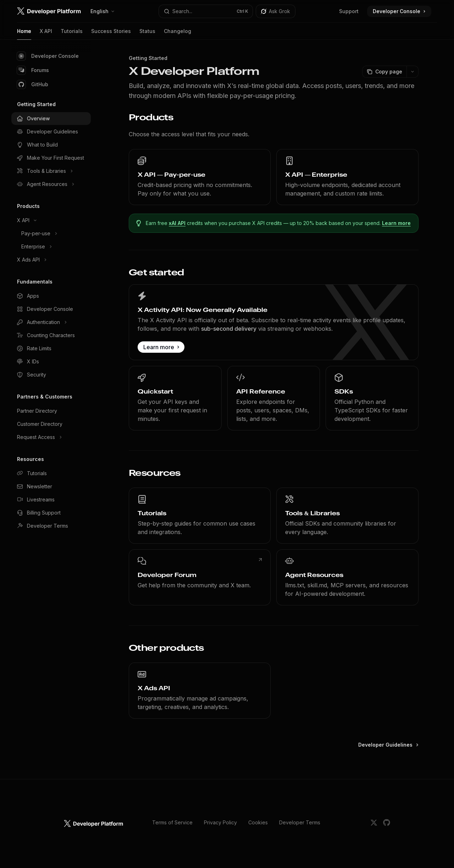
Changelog (178, 34)
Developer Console (48, 56)
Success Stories (111, 34)
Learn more (397, 223)
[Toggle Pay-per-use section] (51, 234)
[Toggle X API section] (51, 220)
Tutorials (72, 34)
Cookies (258, 822)
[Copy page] (384, 72)
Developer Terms (300, 822)
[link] (200, 177)
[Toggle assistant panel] (276, 11)
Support (349, 11)
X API (46, 34)
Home (24, 34)
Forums (33, 70)
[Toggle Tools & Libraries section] (51, 171)
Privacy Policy (220, 822)
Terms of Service (172, 822)
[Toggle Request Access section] (51, 437)
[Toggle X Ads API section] (51, 260)
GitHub (33, 84)
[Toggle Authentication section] (51, 322)
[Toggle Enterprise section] (51, 247)
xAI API (178, 223)
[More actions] (413, 72)
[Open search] (206, 11)
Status (147, 34)
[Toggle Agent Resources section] (51, 184)
